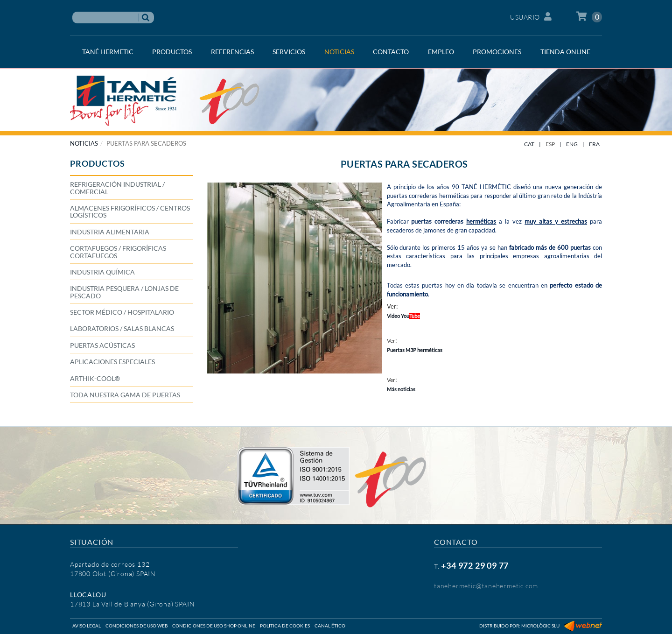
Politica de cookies (285, 626)
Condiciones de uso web (136, 626)
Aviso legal (87, 626)
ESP (550, 144)
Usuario (531, 17)
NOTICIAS (84, 143)
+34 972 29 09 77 (475, 565)
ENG (572, 144)
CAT (529, 144)
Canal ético (330, 626)
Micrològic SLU (540, 626)
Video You (403, 316)
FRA (594, 144)
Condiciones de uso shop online (214, 626)
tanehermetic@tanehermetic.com (486, 586)
